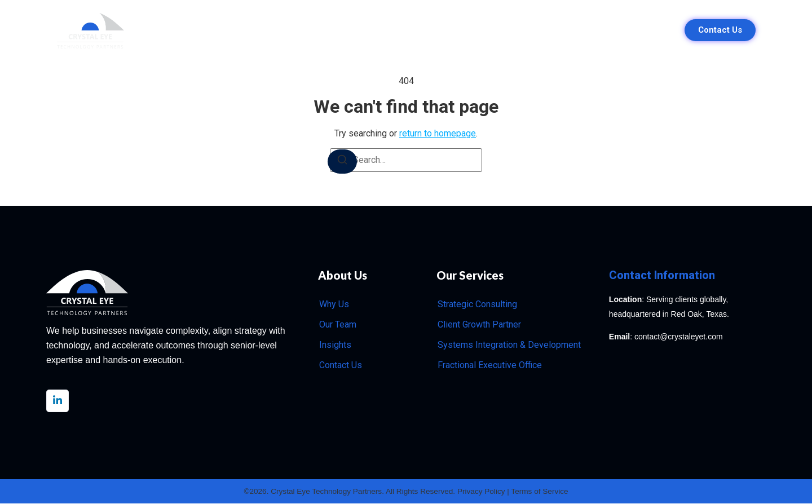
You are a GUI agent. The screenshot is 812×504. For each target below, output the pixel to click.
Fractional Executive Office (490, 365)
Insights (504, 30)
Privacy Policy (484, 492)
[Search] (342, 162)
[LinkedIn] (58, 401)
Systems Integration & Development (509, 345)
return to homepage (438, 133)
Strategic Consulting (477, 304)
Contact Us (341, 365)
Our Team (444, 30)
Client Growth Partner (479, 324)
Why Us (309, 30)
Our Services (373, 30)
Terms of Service (544, 492)
